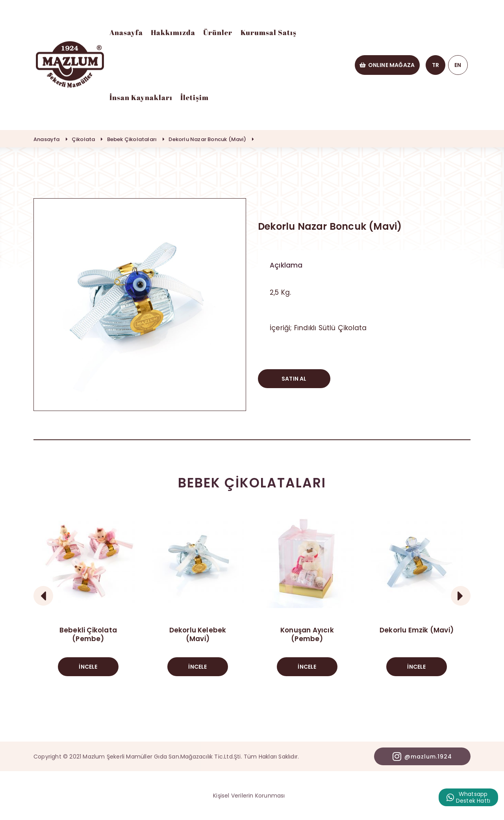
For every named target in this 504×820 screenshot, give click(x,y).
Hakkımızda (173, 32)
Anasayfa (126, 32)
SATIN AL (294, 379)
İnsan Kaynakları (141, 97)
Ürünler (218, 32)
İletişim (195, 97)
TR (435, 65)
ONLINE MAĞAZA (387, 65)
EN (458, 65)
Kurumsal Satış (269, 32)
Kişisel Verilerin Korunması (249, 796)
